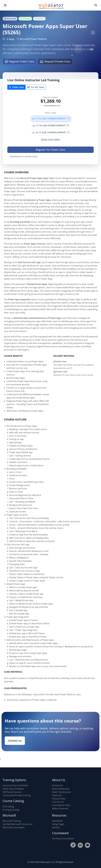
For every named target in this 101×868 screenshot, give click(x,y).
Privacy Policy (59, 799)
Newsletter (57, 821)
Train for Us (58, 802)
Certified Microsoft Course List (18, 824)
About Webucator (61, 789)
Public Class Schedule (13, 789)
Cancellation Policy (61, 805)
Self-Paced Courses (12, 792)
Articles (56, 827)
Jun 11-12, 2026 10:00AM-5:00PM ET (51, 119)
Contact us (21, 739)
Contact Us (58, 785)
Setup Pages (58, 824)
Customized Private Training (17, 795)
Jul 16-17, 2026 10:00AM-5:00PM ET (51, 132)
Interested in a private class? (24, 156)
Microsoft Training (12, 821)
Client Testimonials (61, 792)
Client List (57, 795)
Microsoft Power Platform (32, 39)
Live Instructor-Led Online (15, 785)
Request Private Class (55, 61)
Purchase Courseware (63, 839)
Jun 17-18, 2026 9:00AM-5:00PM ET (51, 125)
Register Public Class (20, 61)
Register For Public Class (51, 150)
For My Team (36, 87)
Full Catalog (8, 807)
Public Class (16, 87)
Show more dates (51, 139)
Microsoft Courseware (14, 827)
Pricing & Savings (11, 810)
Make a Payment (60, 808)
